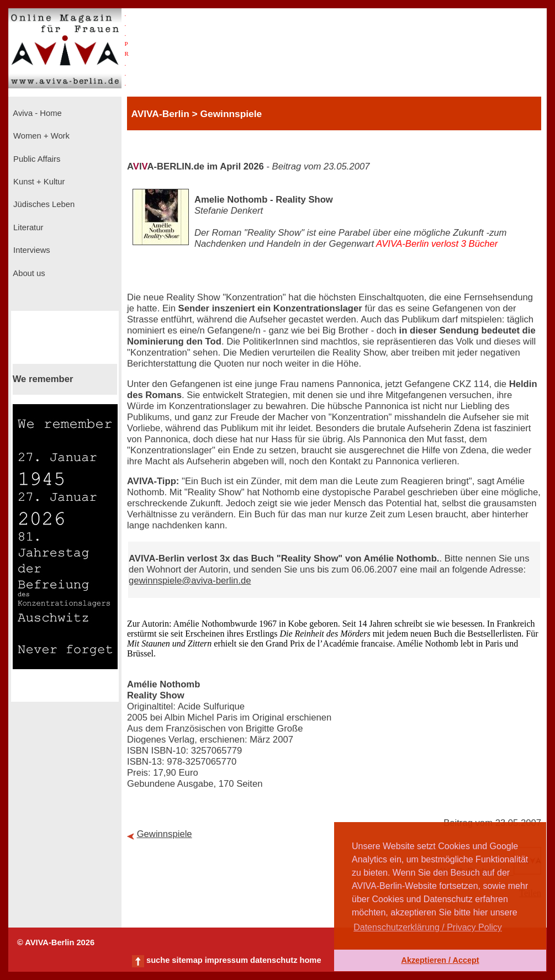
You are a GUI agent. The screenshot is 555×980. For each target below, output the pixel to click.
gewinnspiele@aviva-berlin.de (190, 581)
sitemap (187, 960)
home (310, 960)
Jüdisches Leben (43, 204)
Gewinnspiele (165, 834)
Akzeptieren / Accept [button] (440, 960)
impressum (226, 960)
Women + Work (40, 136)
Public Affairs (36, 159)
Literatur (27, 227)
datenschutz (274, 960)
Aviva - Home (36, 113)
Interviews (31, 250)
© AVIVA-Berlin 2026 (56, 942)
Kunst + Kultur (38, 182)
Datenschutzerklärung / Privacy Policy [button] (428, 927)
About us (28, 273)
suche (158, 960)
